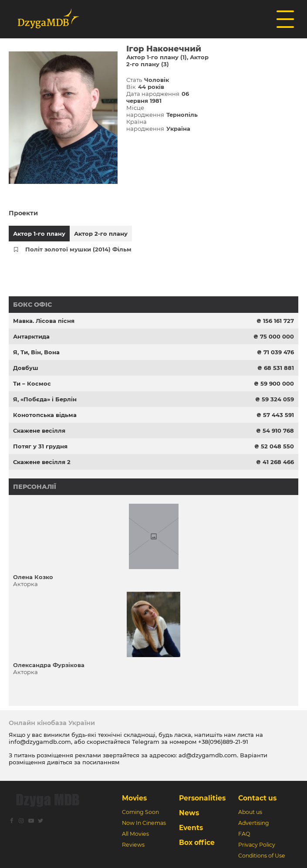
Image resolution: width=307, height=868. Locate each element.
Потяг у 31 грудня (40, 446)
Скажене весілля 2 (42, 462)
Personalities (202, 798)
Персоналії (35, 487)
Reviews (133, 845)
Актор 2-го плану (101, 234)
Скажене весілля (39, 431)
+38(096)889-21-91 (223, 742)
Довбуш (26, 368)
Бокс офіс (32, 305)
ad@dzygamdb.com (208, 755)
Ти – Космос (32, 383)
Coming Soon (140, 812)
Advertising (254, 823)
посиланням (101, 762)
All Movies (135, 834)
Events (191, 828)
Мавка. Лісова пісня (44, 321)
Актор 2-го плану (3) (167, 61)
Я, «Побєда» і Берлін (45, 399)
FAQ (244, 834)
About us (250, 812)
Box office (197, 843)
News (189, 813)
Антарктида (31, 336)
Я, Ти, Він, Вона (36, 352)
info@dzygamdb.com (40, 742)
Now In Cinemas (144, 823)
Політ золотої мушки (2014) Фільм (78, 249)
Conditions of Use (262, 856)
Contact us (257, 798)
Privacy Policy (257, 845)
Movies (134, 798)
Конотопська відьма (45, 415)
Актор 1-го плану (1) (157, 57)
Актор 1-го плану (39, 234)
